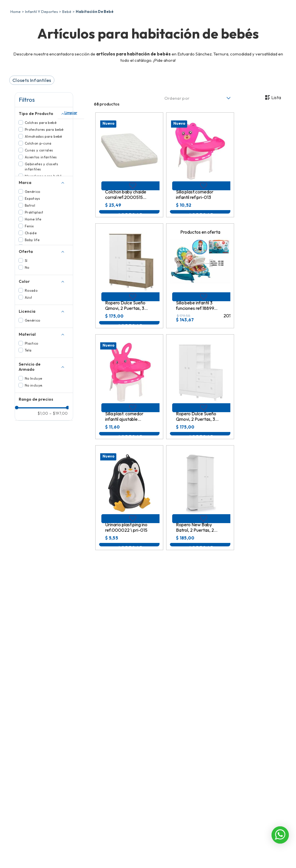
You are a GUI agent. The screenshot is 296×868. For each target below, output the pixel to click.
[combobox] (186, 20)
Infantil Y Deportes (41, 53)
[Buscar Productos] (219, 20)
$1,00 (43, 618)
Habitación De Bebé (95, 53)
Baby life (32, 281)
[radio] (251, 139)
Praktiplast (34, 254)
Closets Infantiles (32, 122)
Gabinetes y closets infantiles (42, 208)
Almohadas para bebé (43, 178)
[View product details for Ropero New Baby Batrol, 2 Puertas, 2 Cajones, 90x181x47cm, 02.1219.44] (200, 539)
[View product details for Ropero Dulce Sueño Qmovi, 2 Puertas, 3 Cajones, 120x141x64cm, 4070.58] (129, 317)
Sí (26, 302)
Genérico (33, 233)
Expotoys (33, 240)
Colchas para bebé (41, 164)
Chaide (31, 274)
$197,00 (58, 618)
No (27, 309)
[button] (44, 154)
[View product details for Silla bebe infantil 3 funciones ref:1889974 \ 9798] (200, 317)
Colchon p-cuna (38, 185)
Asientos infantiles (41, 198)
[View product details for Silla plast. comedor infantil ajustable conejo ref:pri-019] (129, 428)
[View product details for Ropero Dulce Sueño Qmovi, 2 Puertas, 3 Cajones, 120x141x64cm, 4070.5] (200, 428)
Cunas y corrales (39, 192)
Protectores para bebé (44, 171)
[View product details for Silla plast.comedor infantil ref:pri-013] (200, 206)
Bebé (67, 53)
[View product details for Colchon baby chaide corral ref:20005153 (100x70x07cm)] (129, 206)
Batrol (30, 247)
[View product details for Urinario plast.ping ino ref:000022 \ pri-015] (129, 539)
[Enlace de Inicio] (16, 53)
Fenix (29, 267)
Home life (33, 261)
